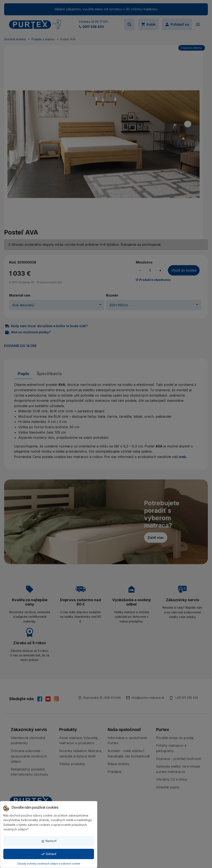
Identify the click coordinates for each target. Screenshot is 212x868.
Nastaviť (49, 841)
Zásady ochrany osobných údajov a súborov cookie (49, 864)
